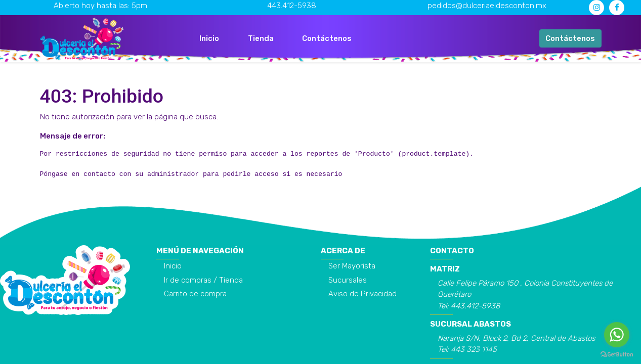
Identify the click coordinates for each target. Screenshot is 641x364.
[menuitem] (209, 39)
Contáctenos (570, 38)
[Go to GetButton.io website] (617, 354)
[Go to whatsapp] (617, 335)
